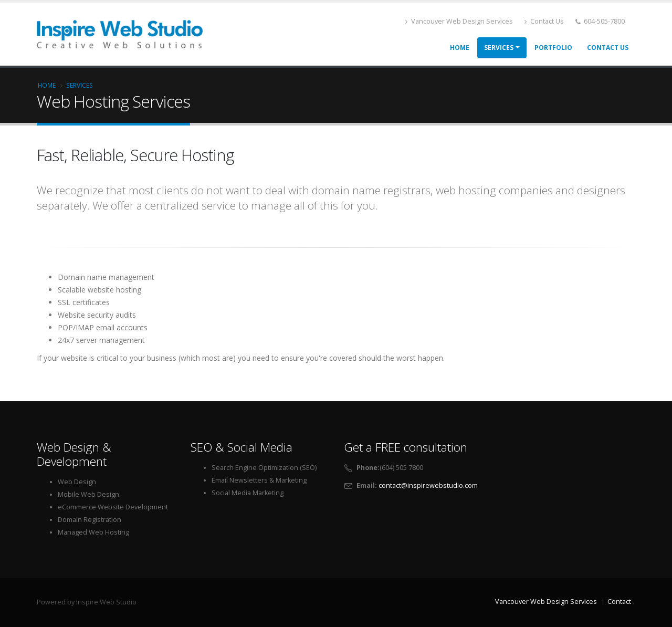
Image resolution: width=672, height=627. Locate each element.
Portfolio (553, 48)
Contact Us (544, 21)
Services (499, 48)
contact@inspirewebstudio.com (428, 485)
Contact (619, 602)
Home (460, 48)
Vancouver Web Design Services (459, 21)
